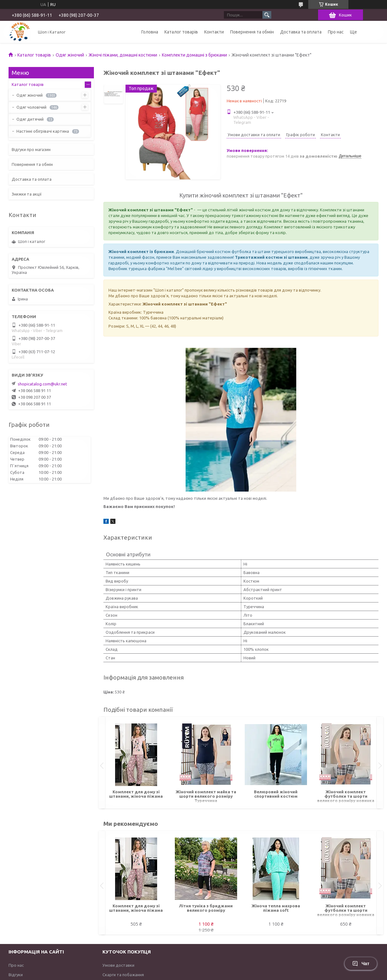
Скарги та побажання (123, 975)
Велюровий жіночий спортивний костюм (276, 794)
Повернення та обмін (252, 32)
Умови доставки (118, 965)
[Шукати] (267, 15)
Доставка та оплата (301, 32)
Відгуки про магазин (31, 149)
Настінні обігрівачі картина (43, 131)
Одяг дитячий (30, 119)
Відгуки (16, 975)
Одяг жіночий (70, 55)
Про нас (336, 32)
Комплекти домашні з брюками (194, 55)
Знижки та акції (27, 194)
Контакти (214, 32)
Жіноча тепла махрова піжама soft (276, 908)
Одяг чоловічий (31, 107)
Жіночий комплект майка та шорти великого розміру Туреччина (206, 796)
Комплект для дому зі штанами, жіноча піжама (136, 794)
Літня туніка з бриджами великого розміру (206, 908)
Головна (150, 32)
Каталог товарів (181, 32)
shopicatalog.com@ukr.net (42, 384)
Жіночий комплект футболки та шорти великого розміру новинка (346, 796)
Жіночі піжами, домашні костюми (123, 55)
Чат (361, 964)
